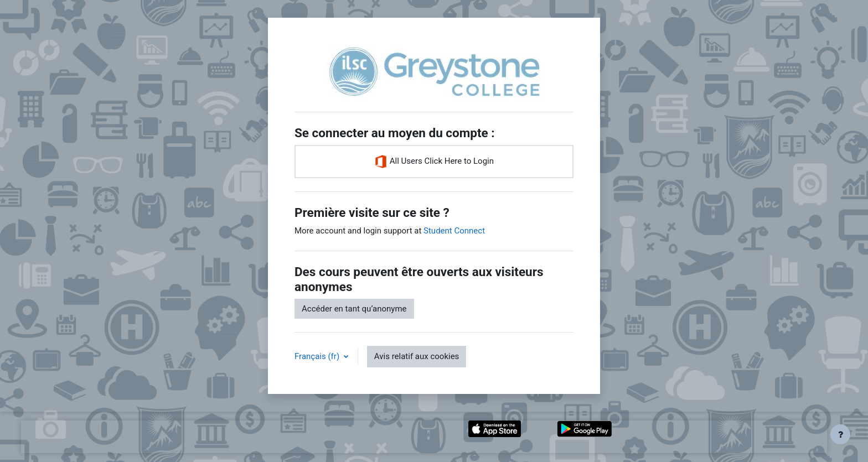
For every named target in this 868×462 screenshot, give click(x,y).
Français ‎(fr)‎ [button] (318, 356)
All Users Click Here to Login (434, 162)
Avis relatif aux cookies (417, 356)
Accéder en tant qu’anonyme (354, 309)
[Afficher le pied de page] (840, 434)
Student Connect (454, 231)
